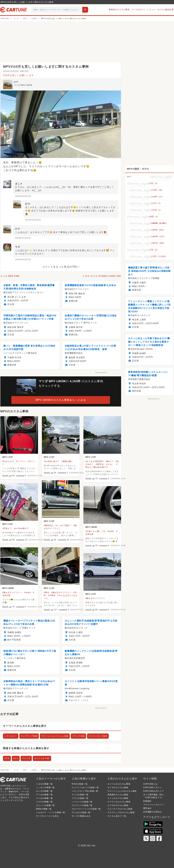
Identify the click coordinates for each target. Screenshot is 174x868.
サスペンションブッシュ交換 (55, 736)
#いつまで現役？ (63, 525)
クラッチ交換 (78, 736)
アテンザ (26, 758)
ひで (16, 82)
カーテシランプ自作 (98, 736)
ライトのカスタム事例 (118, 798)
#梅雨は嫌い (67, 461)
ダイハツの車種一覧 (45, 805)
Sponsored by (101, 373)
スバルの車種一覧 (44, 798)
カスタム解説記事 (165, 10)
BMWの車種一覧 (44, 809)
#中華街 (52, 595)
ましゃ (19, 184)
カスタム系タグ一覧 (117, 816)
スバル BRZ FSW (10, 276)
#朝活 (47, 592)
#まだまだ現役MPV (95, 461)
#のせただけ (8, 461)
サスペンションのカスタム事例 (122, 791)
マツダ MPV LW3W (23, 85)
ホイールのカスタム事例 (119, 784)
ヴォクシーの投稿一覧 (82, 805)
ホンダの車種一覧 (44, 791)
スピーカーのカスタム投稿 (120, 809)
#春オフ (110, 461)
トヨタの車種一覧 (44, 784)
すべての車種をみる (81, 816)
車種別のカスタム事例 (119, 10)
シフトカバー (11, 736)
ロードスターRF (42, 758)
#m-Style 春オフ (52, 461)
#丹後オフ (7, 528)
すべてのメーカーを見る (47, 816)
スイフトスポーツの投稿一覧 (85, 788)
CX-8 (7, 758)
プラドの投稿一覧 (80, 798)
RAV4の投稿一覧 (80, 784)
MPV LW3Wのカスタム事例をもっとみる (61, 400)
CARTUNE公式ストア (153, 791)
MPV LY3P (8, 457)
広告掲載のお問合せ (152, 812)
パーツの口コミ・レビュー (143, 10)
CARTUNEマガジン (152, 788)
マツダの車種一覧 (44, 795)
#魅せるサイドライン (12, 592)
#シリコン (21, 461)
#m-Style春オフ (21, 528)
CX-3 (16, 758)
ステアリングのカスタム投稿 (121, 812)
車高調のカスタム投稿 (118, 795)
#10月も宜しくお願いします (18, 75)
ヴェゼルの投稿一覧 (81, 812)
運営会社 (147, 808)
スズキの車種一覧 (44, 802)
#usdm (111, 531)
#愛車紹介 (49, 525)
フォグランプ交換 (29, 736)
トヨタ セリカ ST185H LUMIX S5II (102, 276)
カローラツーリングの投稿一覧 (86, 809)
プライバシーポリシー (154, 805)
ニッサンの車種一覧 (45, 788)
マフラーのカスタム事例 (119, 802)
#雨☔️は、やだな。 (105, 464)
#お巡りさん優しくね (95, 531)
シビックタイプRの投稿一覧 (85, 791)
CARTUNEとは (150, 784)
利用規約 (147, 801)
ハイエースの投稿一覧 (82, 802)
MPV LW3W (91, 527)
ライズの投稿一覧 (80, 795)
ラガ (18, 247)
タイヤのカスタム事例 (118, 788)
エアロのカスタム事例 (118, 805)
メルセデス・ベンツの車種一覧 (51, 812)
